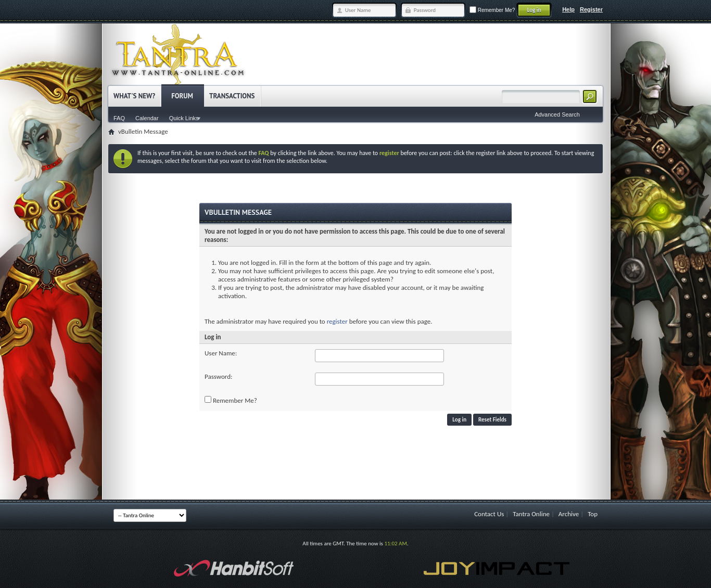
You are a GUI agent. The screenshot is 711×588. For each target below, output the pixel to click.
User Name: (221, 353)
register (337, 321)
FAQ (119, 118)
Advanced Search (557, 114)
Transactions (232, 96)
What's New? (134, 96)
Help (568, 9)
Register (591, 9)
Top (593, 514)
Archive (569, 514)
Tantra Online (531, 514)
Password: (218, 376)
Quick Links (184, 118)
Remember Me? (492, 10)
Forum (182, 96)
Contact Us (489, 514)
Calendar (147, 118)
